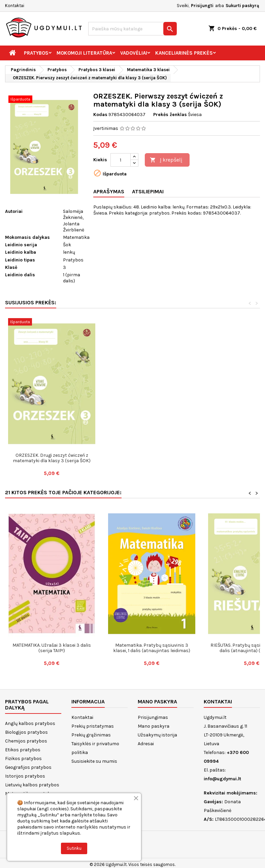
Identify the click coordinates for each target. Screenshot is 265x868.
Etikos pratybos (23, 750)
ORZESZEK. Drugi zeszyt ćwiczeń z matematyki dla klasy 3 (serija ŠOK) (152, 458)
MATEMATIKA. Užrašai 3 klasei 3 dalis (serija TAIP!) (52, 648)
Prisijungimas (153, 717)
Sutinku (74, 848)
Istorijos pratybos (25, 776)
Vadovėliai (134, 53)
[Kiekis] (121, 160)
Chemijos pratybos (26, 741)
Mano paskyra (154, 726)
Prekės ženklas (170, 115)
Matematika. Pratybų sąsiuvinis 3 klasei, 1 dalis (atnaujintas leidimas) (152, 648)
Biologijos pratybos (26, 732)
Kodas (100, 115)
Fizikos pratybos (23, 759)
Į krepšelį (166, 160)
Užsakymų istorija (157, 735)
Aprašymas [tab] (109, 191)
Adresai (146, 744)
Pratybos (36, 53)
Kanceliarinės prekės (184, 53)
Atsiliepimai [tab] (148, 191)
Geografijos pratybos (28, 767)
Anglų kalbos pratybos (30, 723)
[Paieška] (132, 29)
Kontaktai (15, 6)
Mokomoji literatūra (84, 53)
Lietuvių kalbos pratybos (32, 785)
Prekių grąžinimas (91, 735)
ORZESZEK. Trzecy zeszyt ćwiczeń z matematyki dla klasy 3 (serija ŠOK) (52, 458)
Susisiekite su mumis (94, 761)
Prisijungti (202, 6)
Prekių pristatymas (93, 726)
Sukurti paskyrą (242, 6)
